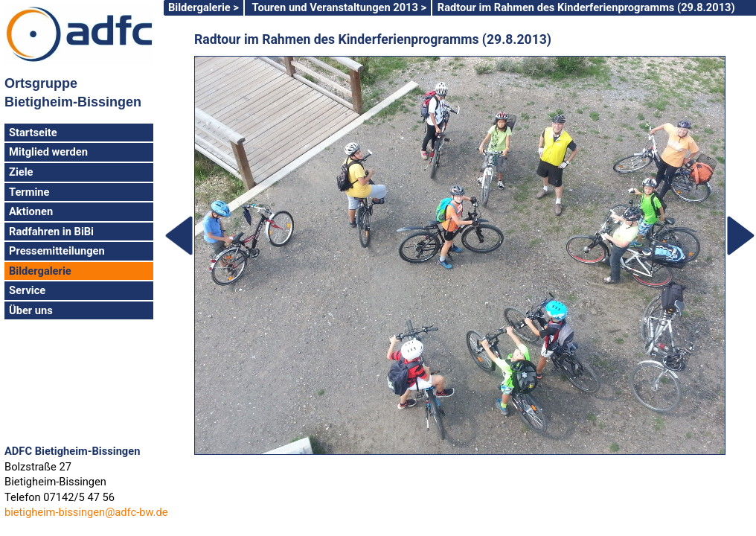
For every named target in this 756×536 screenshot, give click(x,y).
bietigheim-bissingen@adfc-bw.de (86, 512)
